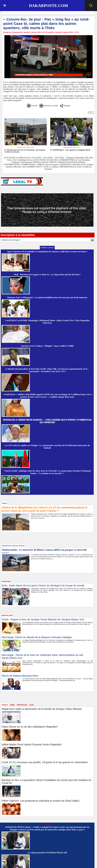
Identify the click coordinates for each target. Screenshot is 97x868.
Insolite (9, 167)
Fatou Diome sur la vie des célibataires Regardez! (30, 727)
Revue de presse (52, 164)
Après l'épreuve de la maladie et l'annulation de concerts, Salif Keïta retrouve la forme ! (47, 252)
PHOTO (53, 162)
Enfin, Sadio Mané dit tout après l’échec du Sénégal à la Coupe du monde (43, 585)
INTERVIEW (66, 164)
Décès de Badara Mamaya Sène (20, 676)
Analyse (90, 164)
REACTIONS (40, 160)
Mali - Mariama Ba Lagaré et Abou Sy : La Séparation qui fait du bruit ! (47, 275)
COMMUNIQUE (29, 164)
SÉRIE (12, 705)
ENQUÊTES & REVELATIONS (72, 162)
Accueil (32, 106)
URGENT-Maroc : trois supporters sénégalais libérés (70, 150)
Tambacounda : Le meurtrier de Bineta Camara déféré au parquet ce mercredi (44, 550)
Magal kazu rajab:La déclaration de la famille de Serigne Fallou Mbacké (42, 709)
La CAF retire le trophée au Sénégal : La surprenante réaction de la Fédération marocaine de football (47, 447)
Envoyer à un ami (49, 106)
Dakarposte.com (48, 6)
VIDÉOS (41, 164)
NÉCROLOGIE (79, 164)
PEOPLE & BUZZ (41, 162)
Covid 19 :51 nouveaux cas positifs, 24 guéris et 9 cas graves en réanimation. (45, 762)
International (27, 162)
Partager (65, 106)
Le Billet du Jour (23, 158)
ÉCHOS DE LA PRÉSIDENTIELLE (62, 160)
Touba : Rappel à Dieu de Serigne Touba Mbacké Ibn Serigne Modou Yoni (43, 619)
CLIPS (31, 705)
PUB (46, 167)
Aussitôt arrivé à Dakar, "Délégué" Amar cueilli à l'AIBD (47, 346)
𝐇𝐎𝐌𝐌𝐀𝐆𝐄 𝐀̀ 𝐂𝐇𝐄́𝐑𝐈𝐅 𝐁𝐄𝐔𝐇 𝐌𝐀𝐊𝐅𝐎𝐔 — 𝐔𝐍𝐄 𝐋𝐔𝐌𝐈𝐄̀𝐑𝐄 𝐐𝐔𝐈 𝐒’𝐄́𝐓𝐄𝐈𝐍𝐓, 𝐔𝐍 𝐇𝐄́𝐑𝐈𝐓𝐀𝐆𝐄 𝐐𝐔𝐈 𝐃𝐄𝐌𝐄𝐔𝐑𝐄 (47, 421)
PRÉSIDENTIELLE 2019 (70, 167)
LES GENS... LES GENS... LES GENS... (48, 158)
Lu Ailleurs (54, 167)
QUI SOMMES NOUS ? (33, 167)
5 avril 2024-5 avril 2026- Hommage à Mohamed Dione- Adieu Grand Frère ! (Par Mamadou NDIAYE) (47, 322)
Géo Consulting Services (23, 160)
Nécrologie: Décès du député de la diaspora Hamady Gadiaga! (37, 637)
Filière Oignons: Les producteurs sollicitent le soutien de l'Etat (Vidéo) (40, 801)
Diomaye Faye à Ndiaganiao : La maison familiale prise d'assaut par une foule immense (47, 297)
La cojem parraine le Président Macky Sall (47, 853)
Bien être (18, 167)
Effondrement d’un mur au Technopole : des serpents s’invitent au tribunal (25, 151)
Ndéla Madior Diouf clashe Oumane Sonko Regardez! (32, 744)
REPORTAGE (22, 705)
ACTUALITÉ (10, 158)
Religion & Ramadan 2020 (78, 158)
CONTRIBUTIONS (12, 164)
